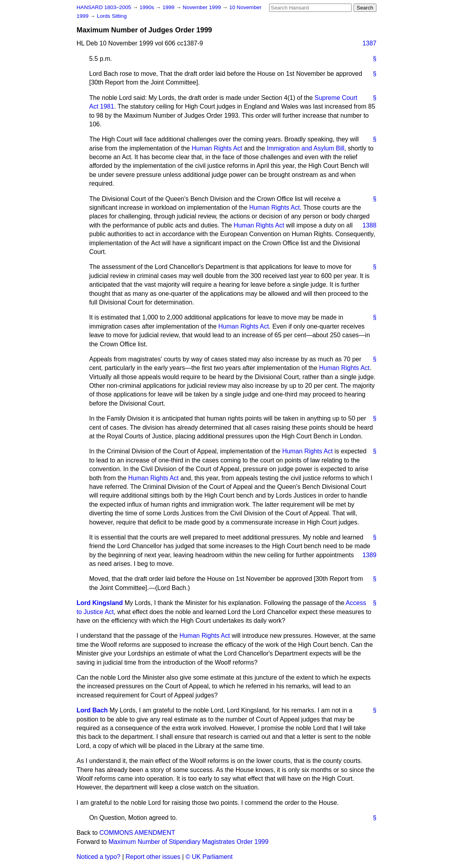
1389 (369, 555)
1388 (369, 225)
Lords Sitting (112, 16)
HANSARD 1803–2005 (104, 7)
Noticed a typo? (98, 857)
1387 (369, 43)
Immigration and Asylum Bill (306, 148)
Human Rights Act (217, 148)
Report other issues (153, 857)
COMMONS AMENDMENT (137, 833)
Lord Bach (92, 710)
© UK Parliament (209, 857)
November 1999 (203, 7)
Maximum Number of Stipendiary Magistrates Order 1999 (189, 842)
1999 (169, 7)
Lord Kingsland (100, 603)
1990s (147, 7)
